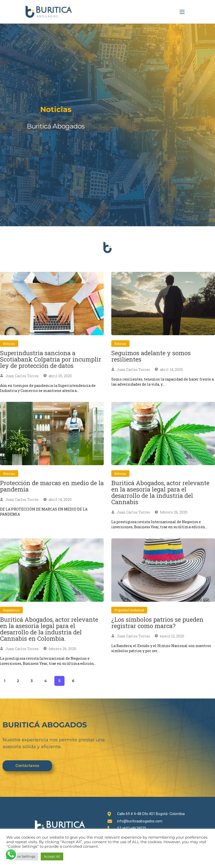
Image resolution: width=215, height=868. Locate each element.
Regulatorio (11, 610)
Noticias (9, 344)
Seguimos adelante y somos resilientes (151, 356)
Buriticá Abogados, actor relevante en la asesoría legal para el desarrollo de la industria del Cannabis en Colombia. (49, 629)
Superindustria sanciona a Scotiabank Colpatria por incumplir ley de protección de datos (51, 359)
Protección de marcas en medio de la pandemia (52, 486)
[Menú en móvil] (182, 12)
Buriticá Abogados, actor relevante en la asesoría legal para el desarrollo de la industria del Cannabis (160, 492)
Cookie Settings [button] (22, 856)
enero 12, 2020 (170, 636)
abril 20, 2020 (58, 376)
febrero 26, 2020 (171, 512)
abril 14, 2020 (169, 370)
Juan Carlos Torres (19, 376)
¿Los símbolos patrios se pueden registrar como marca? (157, 623)
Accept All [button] (52, 856)
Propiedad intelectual (129, 610)
